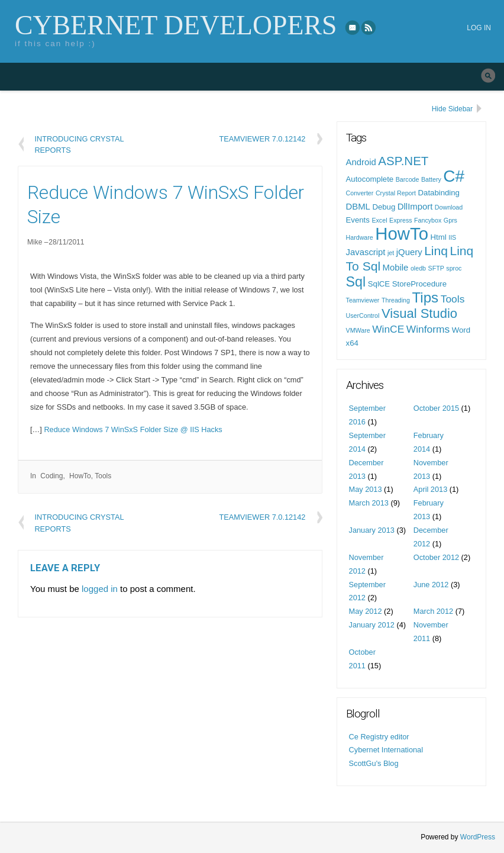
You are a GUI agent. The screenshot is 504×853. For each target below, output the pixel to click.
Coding (51, 476)
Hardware (360, 237)
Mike (35, 242)
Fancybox (428, 220)
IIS (452, 237)
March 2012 (433, 611)
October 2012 (436, 557)
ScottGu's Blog (374, 763)
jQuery (409, 252)
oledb (418, 268)
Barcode (408, 179)
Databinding (439, 193)
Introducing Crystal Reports (79, 144)
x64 (352, 343)
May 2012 (366, 611)
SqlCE (379, 284)
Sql (356, 282)
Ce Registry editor (379, 737)
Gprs (450, 220)
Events (358, 220)
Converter (360, 193)
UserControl (363, 316)
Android (361, 162)
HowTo (80, 476)
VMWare (358, 330)
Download (449, 207)
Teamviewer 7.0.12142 (262, 139)
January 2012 (372, 625)
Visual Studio (419, 313)
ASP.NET (403, 161)
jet (391, 253)
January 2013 (372, 530)
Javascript (366, 252)
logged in (100, 589)
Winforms (428, 329)
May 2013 (366, 489)
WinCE (388, 329)
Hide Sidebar (452, 109)
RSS (369, 27)
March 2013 (369, 503)
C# (454, 176)
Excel (379, 220)
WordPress (478, 837)
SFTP (436, 268)
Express (401, 220)
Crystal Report (396, 193)
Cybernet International (386, 750)
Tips (426, 297)
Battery (431, 179)
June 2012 (431, 585)
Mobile (396, 268)
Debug (384, 207)
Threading (396, 300)
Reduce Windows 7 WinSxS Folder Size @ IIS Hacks (133, 429)
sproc (454, 268)
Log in (479, 28)
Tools (103, 476)
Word (461, 330)
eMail (353, 27)
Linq (436, 251)
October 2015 (436, 408)
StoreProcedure (419, 284)
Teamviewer (363, 300)
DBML (358, 207)
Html (439, 237)
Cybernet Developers (176, 25)
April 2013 (430, 489)
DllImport (415, 207)
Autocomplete (370, 179)
